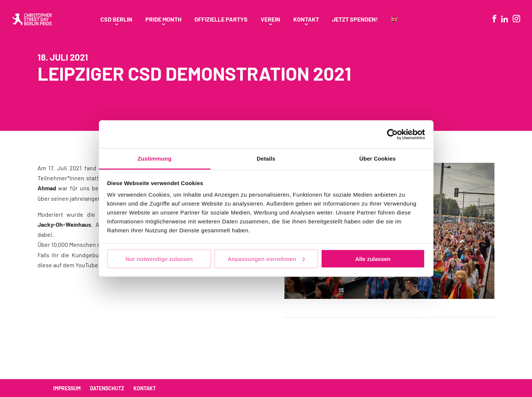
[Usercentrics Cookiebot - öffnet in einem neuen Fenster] (392, 134)
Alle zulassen (373, 259)
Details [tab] (266, 159)
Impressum (67, 388)
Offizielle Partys (221, 20)
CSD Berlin (116, 20)
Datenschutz (107, 388)
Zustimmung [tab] (154, 159)
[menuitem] (394, 28)
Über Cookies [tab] (378, 159)
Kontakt (306, 20)
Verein (270, 20)
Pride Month (163, 20)
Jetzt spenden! (355, 20)
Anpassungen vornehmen (266, 259)
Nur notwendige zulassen (159, 259)
